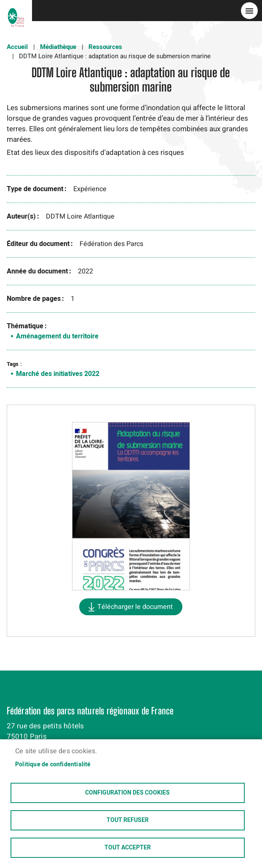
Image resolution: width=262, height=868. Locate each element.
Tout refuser (128, 820)
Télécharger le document (135, 607)
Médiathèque (58, 47)
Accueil (17, 47)
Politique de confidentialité (53, 765)
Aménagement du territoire (57, 336)
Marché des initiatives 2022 (58, 374)
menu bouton (249, 11)
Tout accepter (128, 848)
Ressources (105, 47)
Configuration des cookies (127, 793)
